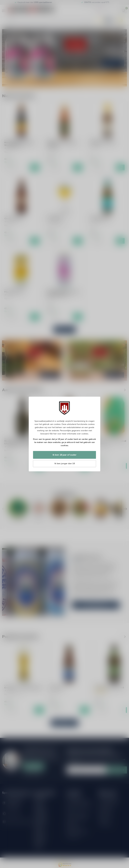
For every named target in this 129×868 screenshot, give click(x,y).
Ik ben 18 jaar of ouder (64, 455)
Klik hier (53, 434)
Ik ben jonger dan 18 (65, 464)
